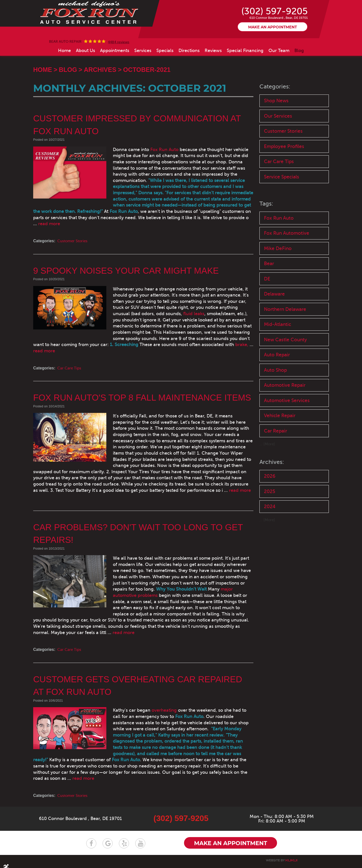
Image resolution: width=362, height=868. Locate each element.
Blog (299, 73)
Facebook (91, 836)
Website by (282, 854)
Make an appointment (273, 50)
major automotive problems (169, 594)
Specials (165, 73)
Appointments (115, 73)
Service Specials (282, 202)
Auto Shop (275, 399)
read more (174, 234)
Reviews (213, 73)
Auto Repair (277, 384)
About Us (85, 73)
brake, (185, 349)
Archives (100, 92)
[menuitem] (64, 73)
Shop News (276, 124)
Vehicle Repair (280, 446)
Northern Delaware (285, 337)
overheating (147, 709)
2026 (270, 507)
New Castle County (285, 368)
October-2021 (147, 92)
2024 (270, 538)
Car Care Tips (70, 367)
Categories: (275, 109)
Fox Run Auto (147, 172)
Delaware (274, 321)
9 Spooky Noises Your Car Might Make (129, 281)
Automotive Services (287, 430)
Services (143, 73)
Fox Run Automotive (287, 259)
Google (108, 836)
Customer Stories (74, 252)
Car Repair (276, 462)
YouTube (140, 836)
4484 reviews (119, 65)
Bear (269, 290)
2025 (270, 523)
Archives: (272, 493)
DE (267, 306)
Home (64, 73)
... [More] (268, 475)
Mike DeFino (278, 275)
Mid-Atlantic (278, 352)
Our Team (279, 73)
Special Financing (245, 73)
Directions (189, 73)
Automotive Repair (285, 415)
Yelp (124, 836)
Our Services (278, 139)
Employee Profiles (284, 171)
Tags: (267, 229)
